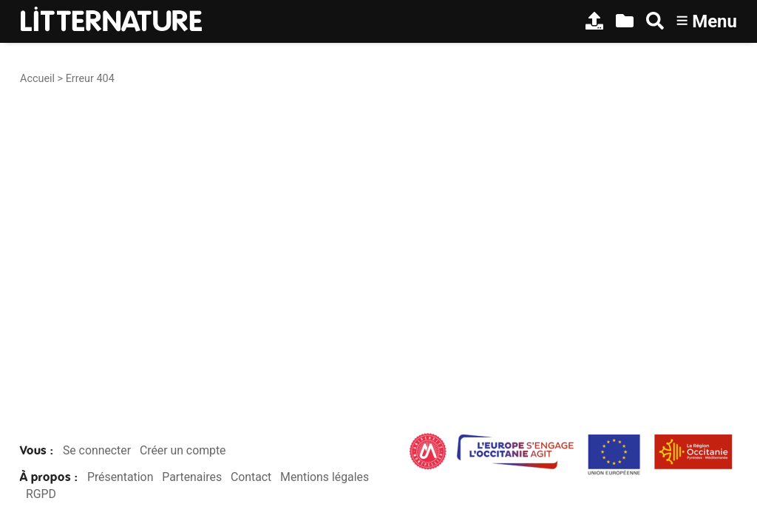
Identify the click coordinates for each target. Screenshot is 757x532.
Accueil (37, 79)
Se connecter (97, 450)
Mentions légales (325, 477)
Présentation (120, 477)
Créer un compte (183, 450)
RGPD (41, 494)
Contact (251, 477)
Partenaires (192, 477)
